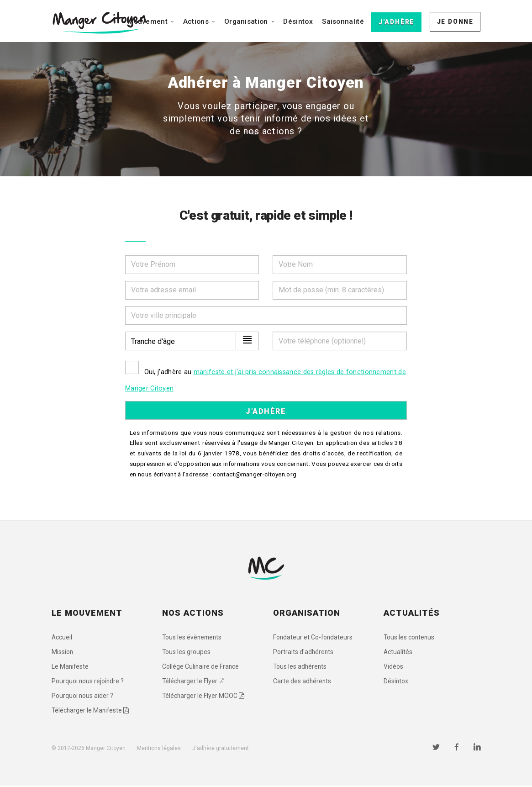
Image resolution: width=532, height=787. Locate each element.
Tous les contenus (410, 638)
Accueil (62, 638)
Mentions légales (159, 750)
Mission (63, 653)
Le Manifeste (71, 667)
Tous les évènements (193, 638)
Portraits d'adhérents (304, 653)
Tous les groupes (187, 653)
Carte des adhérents (303, 682)
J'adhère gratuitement (221, 750)
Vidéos (393, 667)
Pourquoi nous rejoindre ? (88, 682)
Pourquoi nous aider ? (83, 697)
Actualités (398, 653)
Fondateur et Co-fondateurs (313, 638)
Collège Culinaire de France (201, 667)
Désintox (298, 21)
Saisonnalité (343, 21)
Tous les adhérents (300, 667)
